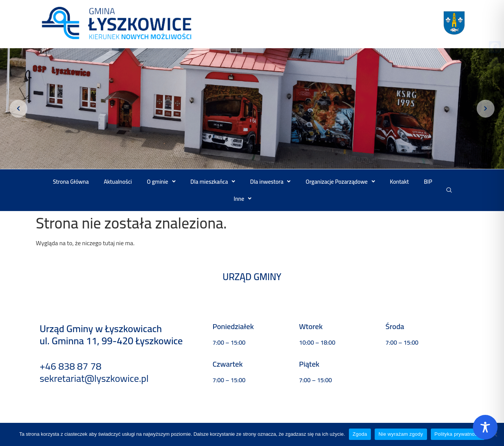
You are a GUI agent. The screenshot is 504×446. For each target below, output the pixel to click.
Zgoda (360, 434)
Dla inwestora (271, 182)
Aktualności (118, 182)
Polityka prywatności (458, 434)
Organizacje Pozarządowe (340, 182)
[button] (161, 182)
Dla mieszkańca (213, 182)
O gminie (161, 182)
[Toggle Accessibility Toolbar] (485, 427)
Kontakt (399, 182)
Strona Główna (71, 182)
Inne (243, 199)
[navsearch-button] (449, 190)
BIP (428, 182)
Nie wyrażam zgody (401, 434)
